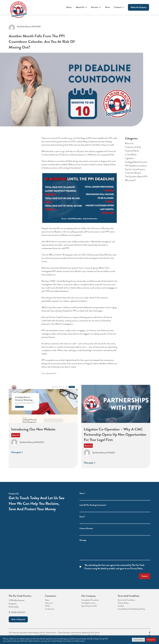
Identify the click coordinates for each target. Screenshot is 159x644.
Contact (118, 7)
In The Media (131, 157)
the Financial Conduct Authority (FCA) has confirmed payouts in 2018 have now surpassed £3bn (79, 153)
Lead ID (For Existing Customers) (93, 510)
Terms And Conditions (126, 600)
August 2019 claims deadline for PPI (96, 138)
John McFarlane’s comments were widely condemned (65, 241)
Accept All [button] (151, 640)
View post (17, 459)
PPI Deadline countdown (136, 168)
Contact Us (50, 609)
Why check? (130, 182)
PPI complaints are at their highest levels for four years (65, 360)
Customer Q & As (133, 149)
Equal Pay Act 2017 (89, 606)
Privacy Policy (123, 603)
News (107, 7)
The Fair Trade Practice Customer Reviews (135, 173)
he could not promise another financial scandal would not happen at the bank (75, 258)
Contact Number (86, 533)
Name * (82, 498)
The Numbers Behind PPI (136, 179)
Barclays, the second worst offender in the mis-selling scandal (78, 230)
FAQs (48, 606)
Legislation (130, 160)
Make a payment (18, 619)
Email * (82, 521)
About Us (80, 7)
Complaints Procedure (90, 600)
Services (95, 7)
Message (83, 545)
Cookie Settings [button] (138, 640)
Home (69, 7)
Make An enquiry (139, 7)
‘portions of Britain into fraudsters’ (67, 235)
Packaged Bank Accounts (136, 164)
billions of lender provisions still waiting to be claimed (79, 166)
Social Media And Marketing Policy (131, 609)
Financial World (132, 153)
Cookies (121, 606)
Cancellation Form (88, 603)
